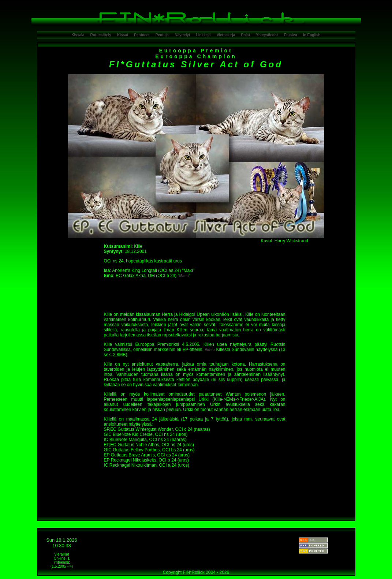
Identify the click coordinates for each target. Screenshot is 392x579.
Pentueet (142, 35)
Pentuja (162, 35)
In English (312, 35)
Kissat (123, 35)
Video (210, 350)
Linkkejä (204, 35)
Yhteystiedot (267, 35)
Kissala (78, 35)
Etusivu (291, 35)
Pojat (246, 35)
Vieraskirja (226, 35)
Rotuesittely (101, 35)
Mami (184, 276)
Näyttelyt (182, 35)
